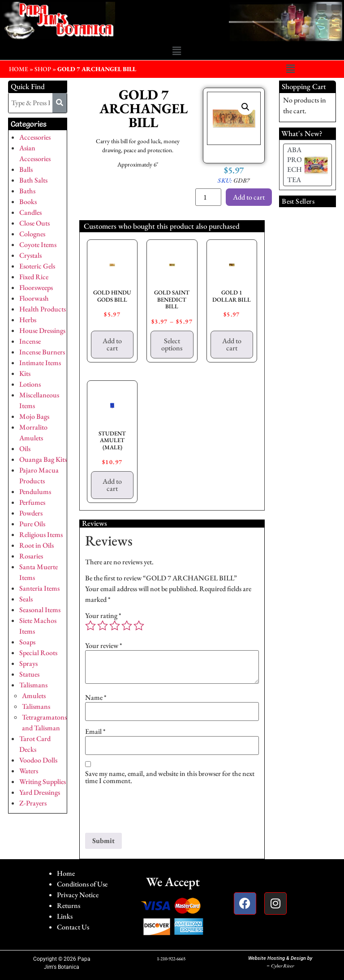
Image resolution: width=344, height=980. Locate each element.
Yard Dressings (40, 792)
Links (65, 916)
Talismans (33, 685)
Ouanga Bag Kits (43, 459)
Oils (25, 449)
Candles (30, 212)
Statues (29, 674)
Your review (104, 646)
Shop (43, 69)
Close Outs (34, 223)
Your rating (103, 616)
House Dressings (42, 330)
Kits (25, 373)
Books (28, 202)
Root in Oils (37, 545)
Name (96, 698)
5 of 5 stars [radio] (139, 626)
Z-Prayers (33, 803)
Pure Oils (32, 524)
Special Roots (38, 653)
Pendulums (35, 492)
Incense (30, 341)
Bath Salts (33, 180)
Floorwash (34, 298)
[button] (176, 51)
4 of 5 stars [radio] (127, 626)
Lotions (30, 384)
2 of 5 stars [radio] (103, 626)
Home (66, 873)
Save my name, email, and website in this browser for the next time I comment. (170, 777)
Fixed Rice (34, 277)
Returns (69, 905)
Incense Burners (42, 352)
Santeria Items (39, 588)
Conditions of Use (82, 884)
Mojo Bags (34, 416)
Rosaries (31, 556)
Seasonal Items (40, 610)
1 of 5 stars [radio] (90, 626)
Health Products (43, 309)
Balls (26, 169)
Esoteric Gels (37, 266)
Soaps (27, 642)
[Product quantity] (208, 197)
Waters (29, 771)
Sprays (28, 663)
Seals (26, 599)
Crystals (30, 255)
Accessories (35, 137)
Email (95, 732)
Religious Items (41, 535)
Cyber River (282, 966)
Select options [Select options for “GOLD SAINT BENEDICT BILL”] (172, 344)
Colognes (32, 234)
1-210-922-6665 (171, 959)
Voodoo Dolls (38, 760)
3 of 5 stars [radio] (115, 626)
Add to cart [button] (112, 344)
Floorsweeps (36, 288)
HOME (19, 69)
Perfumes (32, 502)
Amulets (34, 696)
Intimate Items (40, 363)
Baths (27, 191)
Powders (31, 513)
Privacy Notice (78, 895)
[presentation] (153, 811)
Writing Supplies (43, 782)
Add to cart (249, 197)
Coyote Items (38, 245)
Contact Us (73, 927)
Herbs (28, 320)
